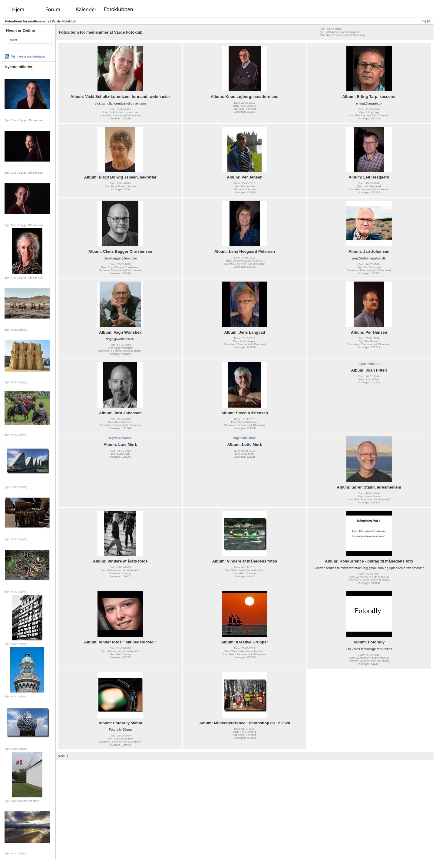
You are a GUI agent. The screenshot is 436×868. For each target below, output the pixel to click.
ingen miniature (369, 364)
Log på (426, 21)
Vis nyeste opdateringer (28, 57)
